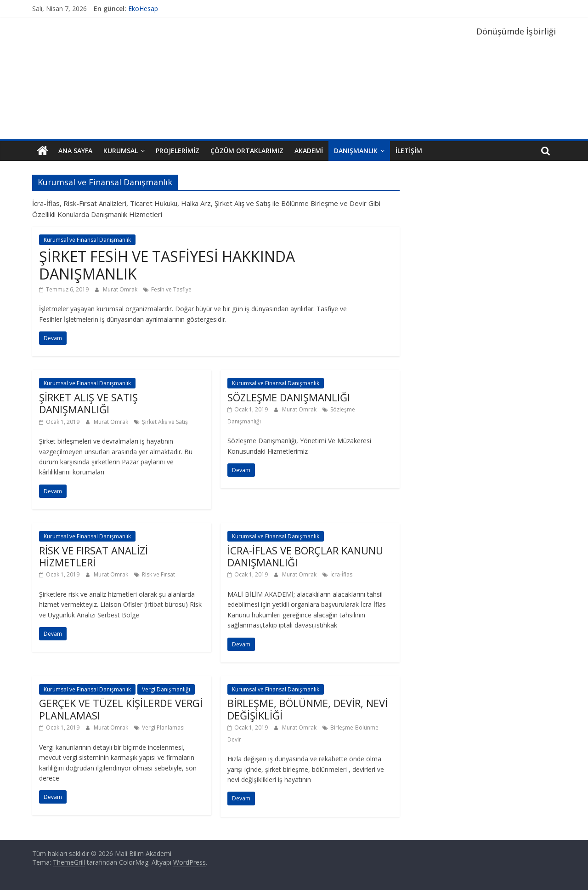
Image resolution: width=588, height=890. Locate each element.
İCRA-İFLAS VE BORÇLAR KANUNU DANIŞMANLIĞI (305, 556)
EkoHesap (143, 9)
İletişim (409, 151)
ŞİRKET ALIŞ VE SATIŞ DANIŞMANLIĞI (88, 403)
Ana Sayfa (75, 151)
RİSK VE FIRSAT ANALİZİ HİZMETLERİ (93, 556)
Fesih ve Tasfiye (171, 289)
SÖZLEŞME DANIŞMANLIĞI (289, 397)
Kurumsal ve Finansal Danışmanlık (87, 240)
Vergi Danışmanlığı (166, 689)
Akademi (309, 151)
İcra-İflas (341, 574)
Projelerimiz (178, 151)
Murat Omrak (121, 289)
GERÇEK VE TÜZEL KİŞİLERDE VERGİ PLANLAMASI (121, 709)
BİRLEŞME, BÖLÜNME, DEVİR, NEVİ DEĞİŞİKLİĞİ (308, 709)
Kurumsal (121, 151)
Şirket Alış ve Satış (165, 422)
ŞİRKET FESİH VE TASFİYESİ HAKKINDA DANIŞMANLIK (167, 265)
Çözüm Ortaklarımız (247, 151)
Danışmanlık (356, 151)
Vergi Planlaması (163, 727)
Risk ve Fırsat (158, 574)
